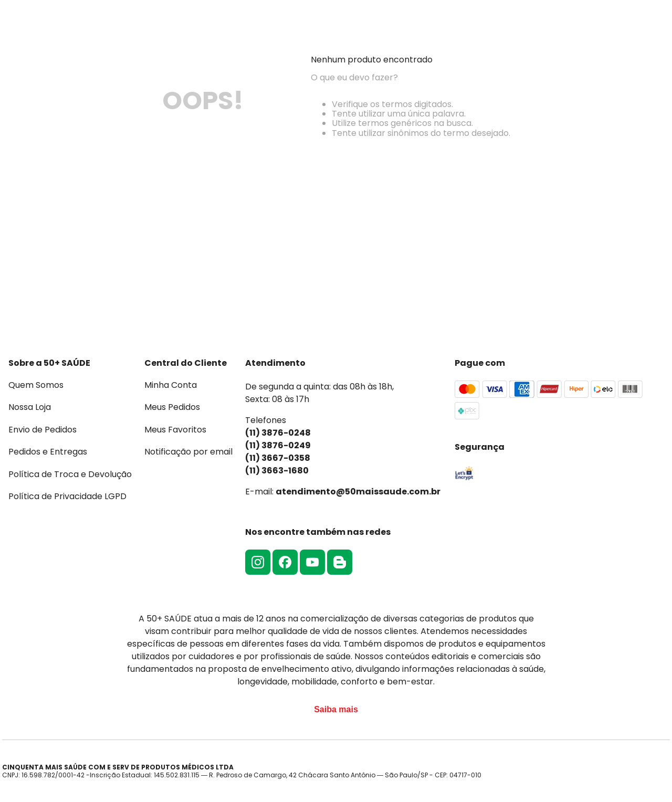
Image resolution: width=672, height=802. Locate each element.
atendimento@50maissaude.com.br (358, 492)
